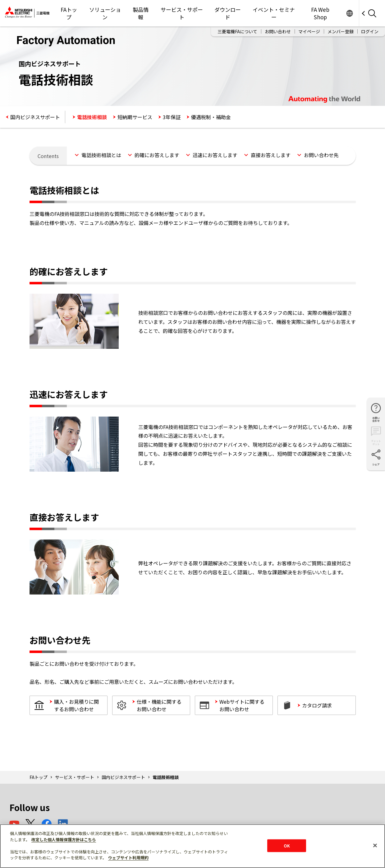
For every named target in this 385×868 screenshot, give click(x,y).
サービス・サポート (182, 13)
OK (287, 845)
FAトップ (69, 13)
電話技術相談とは (101, 155)
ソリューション (105, 13)
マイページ (309, 31)
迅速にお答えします (215, 155)
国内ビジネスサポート (35, 117)
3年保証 (172, 117)
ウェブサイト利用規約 (128, 858)
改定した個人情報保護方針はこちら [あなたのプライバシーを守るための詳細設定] (64, 840)
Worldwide (349, 13)
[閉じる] (375, 845)
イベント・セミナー (274, 13)
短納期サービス (135, 117)
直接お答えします (271, 155)
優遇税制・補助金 (211, 117)
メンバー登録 (341, 31)
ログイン (370, 31)
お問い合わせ (278, 31)
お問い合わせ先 (321, 155)
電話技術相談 (92, 117)
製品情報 (141, 13)
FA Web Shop (320, 13)
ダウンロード (228, 13)
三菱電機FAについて (237, 31)
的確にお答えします (157, 155)
